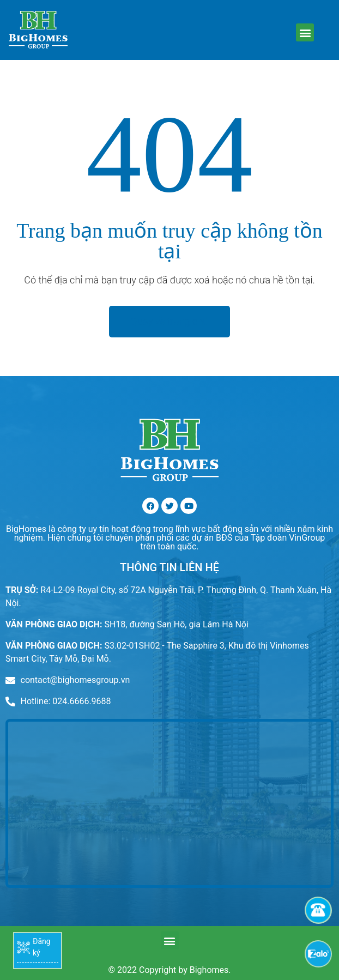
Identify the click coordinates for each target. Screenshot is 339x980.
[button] (305, 32)
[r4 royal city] (169, 803)
